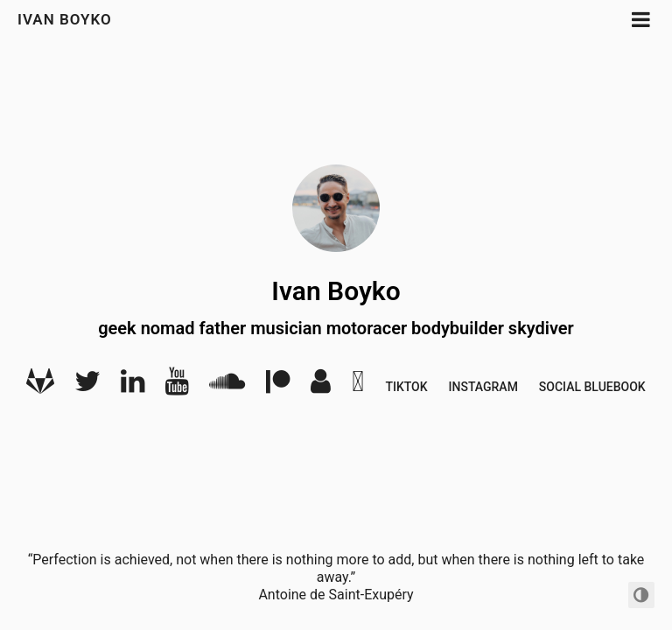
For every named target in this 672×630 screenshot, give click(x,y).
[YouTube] (177, 387)
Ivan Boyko (65, 19)
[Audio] (321, 387)
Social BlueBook (592, 387)
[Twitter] (87, 387)
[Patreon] (278, 387)
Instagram (483, 387)
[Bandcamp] (358, 387)
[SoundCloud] (227, 387)
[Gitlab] (40, 387)
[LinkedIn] (133, 387)
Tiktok (406, 387)
